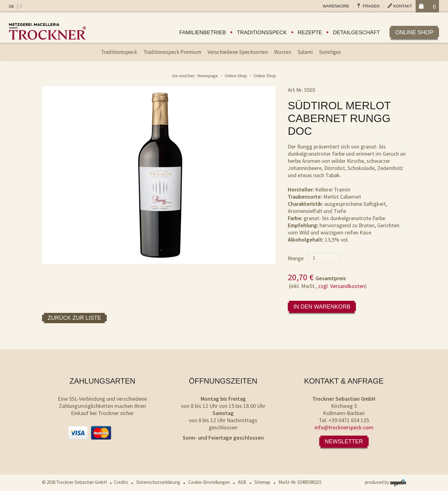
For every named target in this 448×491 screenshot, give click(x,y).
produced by (385, 482)
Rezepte (310, 33)
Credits (121, 482)
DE (12, 7)
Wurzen (283, 52)
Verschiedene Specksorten (238, 52)
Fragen (371, 6)
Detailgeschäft (356, 33)
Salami (305, 52)
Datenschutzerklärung (158, 482)
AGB (242, 482)
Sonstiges (330, 52)
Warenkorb (336, 6)
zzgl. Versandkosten (342, 286)
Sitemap (262, 482)
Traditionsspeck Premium (172, 52)
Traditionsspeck (262, 33)
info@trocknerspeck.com (344, 427)
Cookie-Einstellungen (209, 482)
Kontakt (403, 6)
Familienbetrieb (203, 33)
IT (21, 7)
